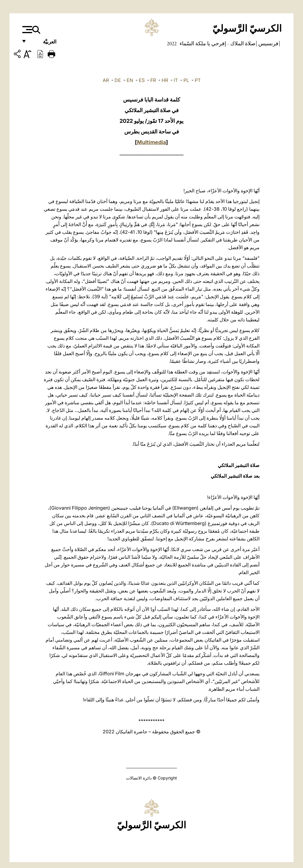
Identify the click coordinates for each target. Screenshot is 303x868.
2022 (172, 44)
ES (142, 80)
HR (165, 80)
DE (118, 80)
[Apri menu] (26, 30)
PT (198, 80)
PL (186, 80)
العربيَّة (43, 44)
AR (106, 80)
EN (130, 80)
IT (176, 80)
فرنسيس (268, 44)
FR (153, 80)
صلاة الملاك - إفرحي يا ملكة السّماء (217, 44)
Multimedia (151, 142)
